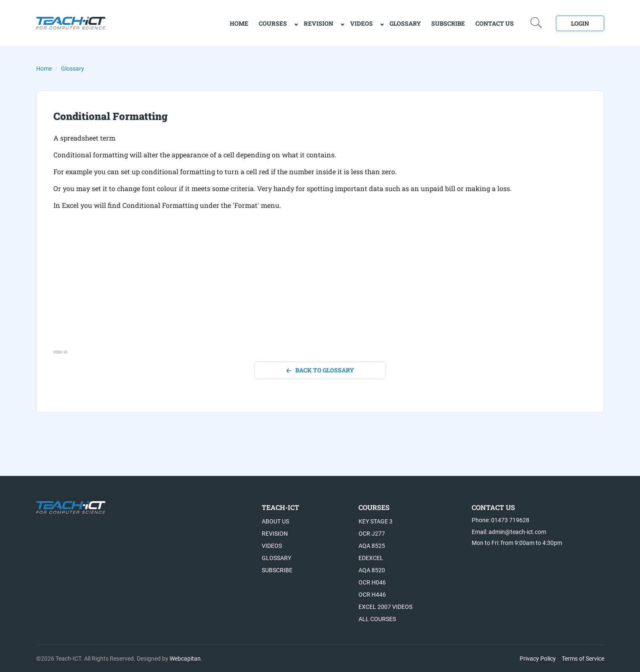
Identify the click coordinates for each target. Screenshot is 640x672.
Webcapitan (185, 659)
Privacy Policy (538, 659)
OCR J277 (372, 534)
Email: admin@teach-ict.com (509, 532)
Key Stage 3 (376, 521)
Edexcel (371, 558)
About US (275, 521)
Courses (273, 23)
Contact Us (495, 23)
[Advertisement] (306, 290)
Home (44, 69)
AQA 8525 (372, 546)
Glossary (405, 23)
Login (580, 23)
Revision (319, 23)
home (239, 23)
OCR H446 (372, 595)
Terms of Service (583, 659)
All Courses (377, 619)
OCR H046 (372, 582)
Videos (361, 23)
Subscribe (448, 23)
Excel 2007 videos (385, 607)
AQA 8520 (372, 570)
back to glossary (320, 370)
